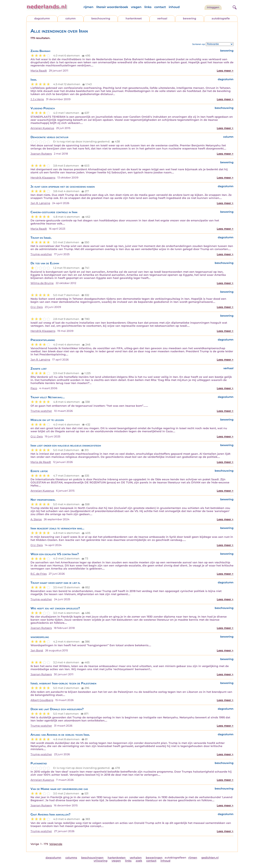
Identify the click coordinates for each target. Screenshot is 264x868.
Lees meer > (225, 71)
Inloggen (213, 7)
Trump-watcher (41, 254)
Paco (34, 388)
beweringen (154, 858)
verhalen (136, 858)
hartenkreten (117, 858)
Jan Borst (37, 650)
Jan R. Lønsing (40, 203)
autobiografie (221, 18)
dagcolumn (42, 18)
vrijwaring (101, 861)
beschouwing (101, 18)
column (71, 18)
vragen (136, 7)
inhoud (174, 7)
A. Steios (36, 519)
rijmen (88, 7)
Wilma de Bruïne (42, 283)
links (148, 7)
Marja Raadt (39, 71)
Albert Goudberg (42, 700)
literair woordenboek (112, 7)
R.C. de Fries (39, 574)
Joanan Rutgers (41, 154)
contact (160, 7)
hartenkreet (134, 18)
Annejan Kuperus (42, 128)
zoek (139, 861)
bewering (190, 18)
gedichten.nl (210, 858)
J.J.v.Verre (37, 99)
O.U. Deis (37, 307)
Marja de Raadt (41, 462)
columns (71, 858)
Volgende (56, 844)
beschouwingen (92, 858)
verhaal (162, 18)
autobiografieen (175, 858)
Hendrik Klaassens (43, 178)
